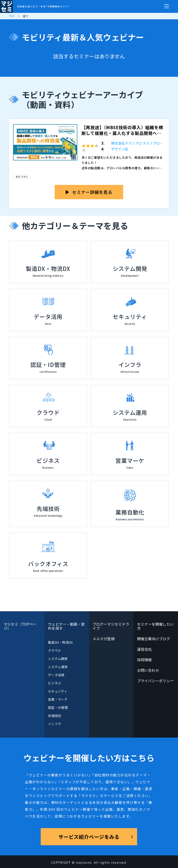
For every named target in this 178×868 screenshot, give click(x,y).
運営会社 (144, 649)
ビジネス (54, 683)
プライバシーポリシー (155, 681)
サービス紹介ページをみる (89, 837)
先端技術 (54, 716)
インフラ (54, 724)
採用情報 (144, 660)
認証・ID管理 (58, 707)
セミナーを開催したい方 (155, 626)
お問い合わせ (148, 670)
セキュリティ (58, 691)
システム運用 (58, 667)
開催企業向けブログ (154, 639)
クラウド (54, 650)
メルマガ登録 (104, 639)
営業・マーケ (58, 699)
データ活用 (56, 675)
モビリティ (22, 177)
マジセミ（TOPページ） (20, 626)
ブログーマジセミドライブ (111, 626)
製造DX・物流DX (60, 642)
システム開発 (58, 659)
